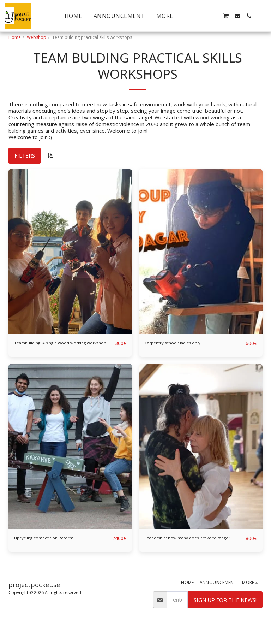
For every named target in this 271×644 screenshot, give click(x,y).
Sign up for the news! (225, 616)
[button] (203, 16)
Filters (25, 155)
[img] (70, 251)
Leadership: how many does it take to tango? (190, 551)
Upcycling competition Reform (51, 546)
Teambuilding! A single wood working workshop (59, 347)
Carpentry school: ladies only (179, 343)
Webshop (37, 37)
